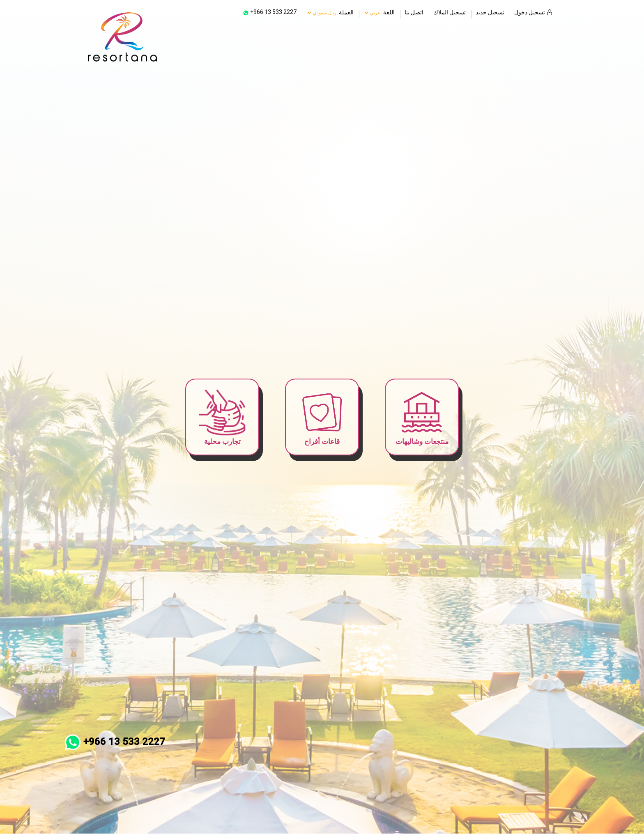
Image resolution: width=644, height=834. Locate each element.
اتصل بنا (414, 9)
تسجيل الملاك (450, 9)
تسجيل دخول (533, 9)
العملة (346, 9)
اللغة (389, 9)
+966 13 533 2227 (115, 742)
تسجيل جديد (490, 9)
